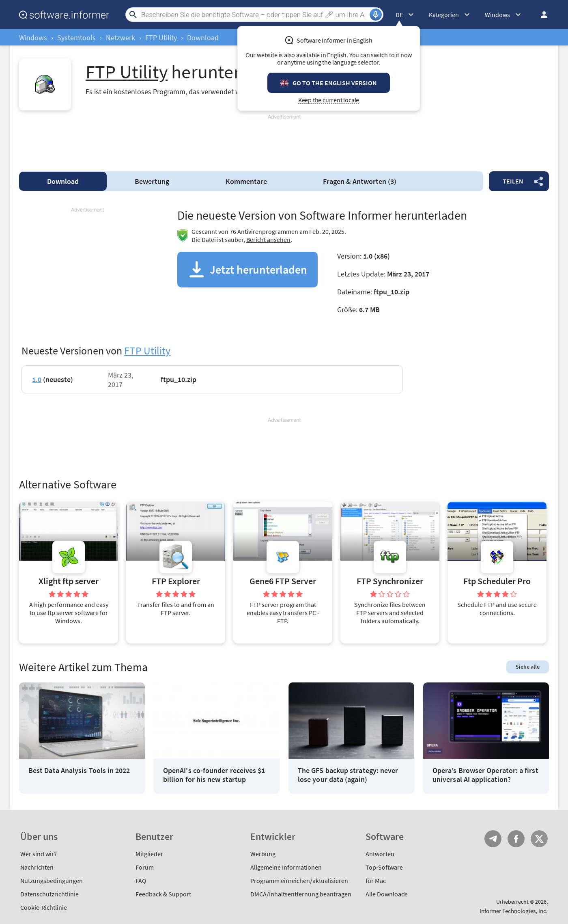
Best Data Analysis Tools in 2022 (79, 771)
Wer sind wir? (39, 854)
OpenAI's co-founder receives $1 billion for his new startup (214, 775)
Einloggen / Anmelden (542, 15)
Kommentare (246, 181)
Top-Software (384, 867)
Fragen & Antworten (360, 181)
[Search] (254, 15)
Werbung (263, 854)
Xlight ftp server (69, 581)
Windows (33, 38)
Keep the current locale (329, 100)
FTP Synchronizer (390, 581)
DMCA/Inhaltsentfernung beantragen (301, 894)
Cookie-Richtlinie (44, 907)
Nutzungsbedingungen (52, 881)
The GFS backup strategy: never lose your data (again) (348, 775)
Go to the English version (335, 83)
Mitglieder (149, 854)
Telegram (493, 839)
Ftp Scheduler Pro (497, 581)
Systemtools (76, 38)
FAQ (141, 881)
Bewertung (152, 181)
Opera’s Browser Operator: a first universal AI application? (485, 775)
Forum (145, 867)
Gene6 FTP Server (283, 581)
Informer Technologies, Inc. (514, 911)
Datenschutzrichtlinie (49, 894)
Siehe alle (528, 667)
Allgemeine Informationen (286, 867)
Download (63, 181)
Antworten (380, 854)
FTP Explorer (176, 581)
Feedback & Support (163, 894)
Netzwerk (120, 38)
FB (516, 839)
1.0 (37, 379)
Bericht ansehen (268, 240)
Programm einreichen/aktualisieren (299, 881)
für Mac (376, 881)
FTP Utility (161, 38)
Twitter (539, 839)
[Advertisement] (284, 139)
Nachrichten (37, 867)
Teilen (513, 181)
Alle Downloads (387, 894)
